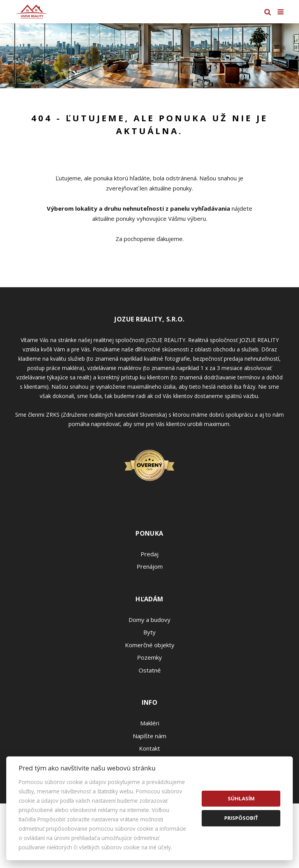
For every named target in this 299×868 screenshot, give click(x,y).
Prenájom (150, 566)
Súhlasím (241, 798)
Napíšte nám (149, 736)
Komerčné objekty (150, 645)
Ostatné (150, 670)
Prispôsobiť (241, 818)
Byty (149, 632)
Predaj (149, 554)
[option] (149, 56)
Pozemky (149, 657)
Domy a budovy (149, 620)
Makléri (150, 723)
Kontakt (149, 748)
